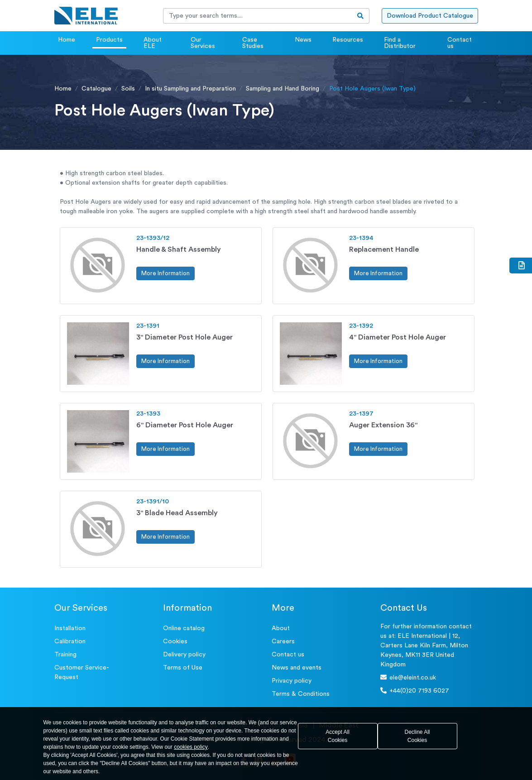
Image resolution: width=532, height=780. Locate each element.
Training (65, 655)
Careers (283, 641)
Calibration (70, 641)
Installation (70, 628)
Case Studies (253, 43)
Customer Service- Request (82, 672)
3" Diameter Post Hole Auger (185, 337)
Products (109, 40)
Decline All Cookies (417, 736)
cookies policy (191, 747)
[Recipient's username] (258, 16)
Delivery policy (184, 655)
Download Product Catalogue (430, 16)
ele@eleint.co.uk (408, 677)
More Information (165, 273)
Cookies (175, 641)
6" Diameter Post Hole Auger (185, 425)
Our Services (203, 43)
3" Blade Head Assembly (177, 513)
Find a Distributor (400, 43)
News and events (297, 668)
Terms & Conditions (301, 694)
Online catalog (184, 628)
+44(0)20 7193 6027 (415, 691)
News (303, 40)
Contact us (460, 43)
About (281, 628)
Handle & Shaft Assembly (179, 249)
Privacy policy (292, 681)
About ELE (153, 43)
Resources (348, 40)
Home (67, 40)
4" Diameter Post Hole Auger (398, 337)
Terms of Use (183, 668)
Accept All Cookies (338, 736)
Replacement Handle (384, 249)
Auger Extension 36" (383, 425)
